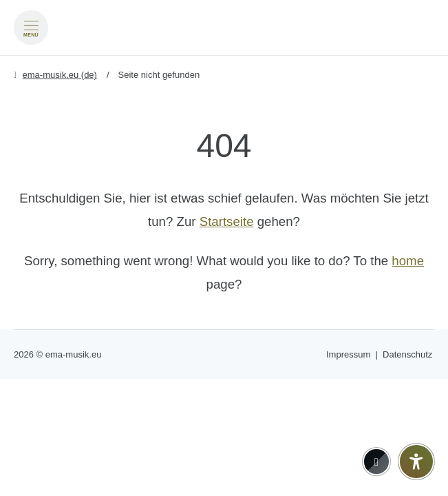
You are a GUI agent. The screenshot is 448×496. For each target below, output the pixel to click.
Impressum (348, 354)
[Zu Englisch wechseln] (423, 27)
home (408, 261)
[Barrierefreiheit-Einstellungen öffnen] (416, 462)
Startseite (227, 221)
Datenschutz (407, 354)
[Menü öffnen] (31, 28)
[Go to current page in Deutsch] (423, 7)
